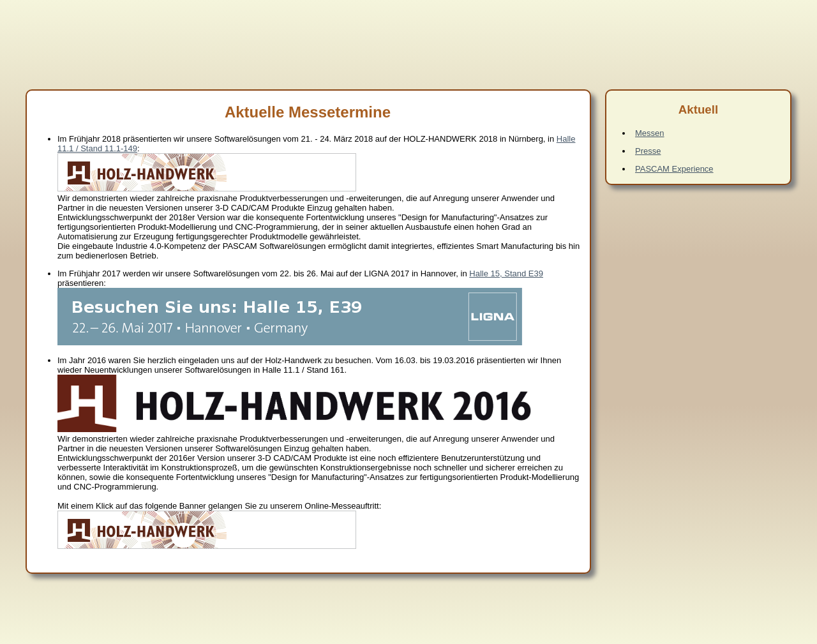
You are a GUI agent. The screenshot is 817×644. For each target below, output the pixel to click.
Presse (648, 151)
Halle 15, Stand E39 (506, 273)
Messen (650, 133)
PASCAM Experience (674, 169)
